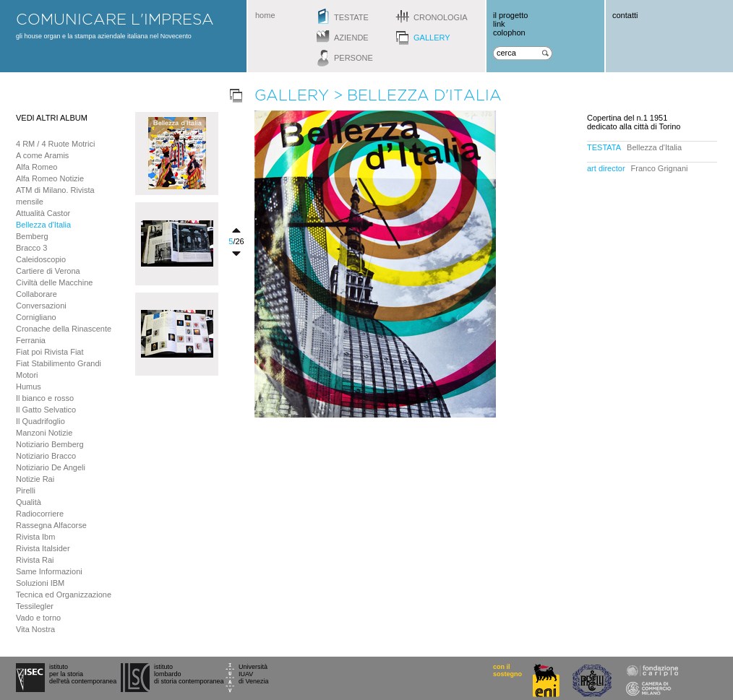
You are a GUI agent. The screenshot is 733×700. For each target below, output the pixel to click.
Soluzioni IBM (40, 583)
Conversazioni (41, 306)
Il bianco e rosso (45, 398)
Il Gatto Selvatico (46, 410)
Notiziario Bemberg (50, 444)
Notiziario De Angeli (51, 467)
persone (353, 58)
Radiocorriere (40, 514)
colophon (509, 33)
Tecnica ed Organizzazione (64, 595)
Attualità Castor (43, 213)
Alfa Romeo (37, 167)
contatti (625, 15)
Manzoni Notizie (44, 433)
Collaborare (37, 294)
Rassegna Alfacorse (51, 525)
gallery (432, 38)
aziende (351, 38)
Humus (29, 386)
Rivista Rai (35, 560)
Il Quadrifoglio (40, 421)
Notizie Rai (35, 479)
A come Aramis (42, 155)
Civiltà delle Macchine (54, 282)
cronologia (441, 17)
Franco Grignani (660, 168)
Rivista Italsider (43, 548)
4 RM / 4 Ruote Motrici (55, 144)
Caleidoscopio (41, 259)
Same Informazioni (49, 571)
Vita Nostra (35, 629)
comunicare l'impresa (115, 19)
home (265, 15)
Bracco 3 (31, 248)
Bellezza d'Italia (43, 225)
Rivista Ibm (35, 537)
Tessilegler (35, 606)
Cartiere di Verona (48, 271)
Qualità (29, 502)
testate (351, 17)
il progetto (510, 15)
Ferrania (31, 340)
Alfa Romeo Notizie (50, 178)
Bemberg (32, 236)
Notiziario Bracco (46, 456)
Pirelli (26, 491)
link (499, 24)
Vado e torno (38, 618)
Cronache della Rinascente (64, 329)
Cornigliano (36, 317)
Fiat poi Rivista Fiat (50, 352)
